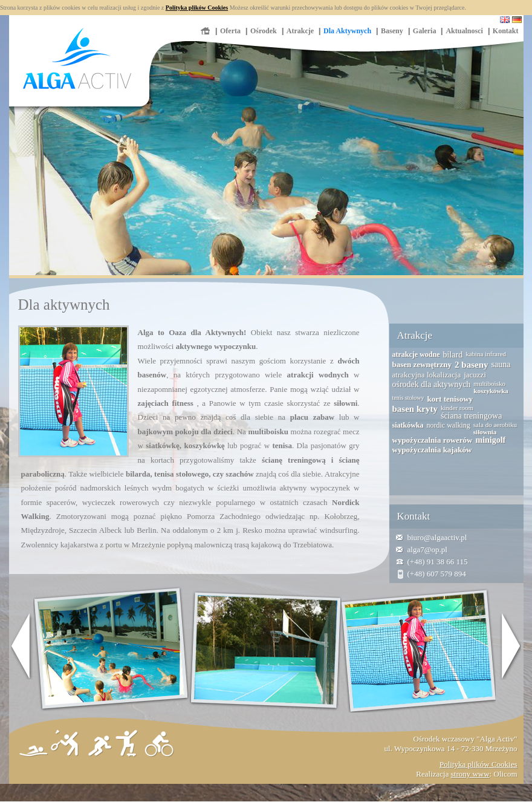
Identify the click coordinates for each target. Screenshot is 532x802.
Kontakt (506, 31)
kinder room (457, 408)
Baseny (392, 31)
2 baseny (471, 365)
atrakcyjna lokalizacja (427, 375)
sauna (501, 364)
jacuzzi (475, 375)
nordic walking (449, 425)
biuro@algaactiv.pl (437, 537)
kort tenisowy (450, 399)
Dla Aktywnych (347, 31)
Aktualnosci (464, 31)
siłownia (485, 432)
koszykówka (491, 391)
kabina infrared (486, 354)
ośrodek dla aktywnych (432, 384)
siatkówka (408, 425)
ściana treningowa (471, 416)
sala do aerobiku (495, 425)
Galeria (425, 31)
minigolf (490, 440)
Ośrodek (264, 31)
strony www (470, 774)
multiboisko (489, 383)
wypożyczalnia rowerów (433, 440)
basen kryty (415, 409)
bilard (453, 355)
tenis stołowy (408, 398)
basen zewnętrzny (422, 364)
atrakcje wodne (416, 354)
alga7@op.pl (428, 549)
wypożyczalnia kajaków (432, 450)
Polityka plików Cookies (197, 8)
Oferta (230, 31)
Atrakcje (300, 31)
